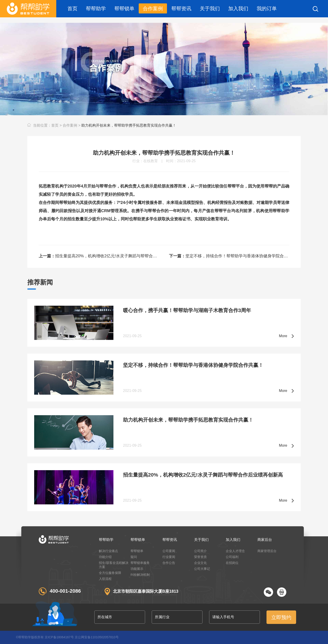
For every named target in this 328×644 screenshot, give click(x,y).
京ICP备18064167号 (59, 637)
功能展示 (137, 569)
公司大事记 (202, 569)
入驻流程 (105, 579)
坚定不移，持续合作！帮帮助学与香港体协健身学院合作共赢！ (229, 256)
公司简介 (200, 551)
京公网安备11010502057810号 (97, 637)
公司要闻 (169, 551)
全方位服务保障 (110, 573)
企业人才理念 (235, 551)
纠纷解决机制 (140, 575)
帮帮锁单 (124, 9)
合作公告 (169, 563)
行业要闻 (169, 557)
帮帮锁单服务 (140, 563)
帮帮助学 (96, 9)
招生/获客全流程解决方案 (114, 565)
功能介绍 (105, 557)
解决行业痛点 (108, 551)
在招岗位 (232, 563)
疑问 (134, 557)
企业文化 (200, 563)
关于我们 (210, 9)
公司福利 (232, 557)
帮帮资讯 (181, 9)
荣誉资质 (200, 557)
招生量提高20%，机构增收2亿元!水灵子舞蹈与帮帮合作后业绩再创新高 (99, 256)
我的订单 (267, 9)
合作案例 (153, 9)
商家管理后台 (267, 551)
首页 (72, 9)
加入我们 (238, 9)
